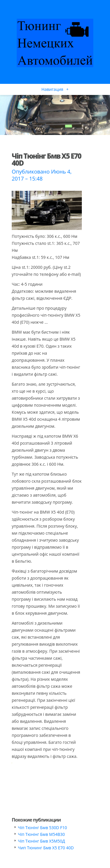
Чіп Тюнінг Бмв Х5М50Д (42, 841)
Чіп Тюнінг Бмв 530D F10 (42, 828)
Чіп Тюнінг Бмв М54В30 (41, 834)
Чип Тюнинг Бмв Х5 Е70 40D (46, 848)
